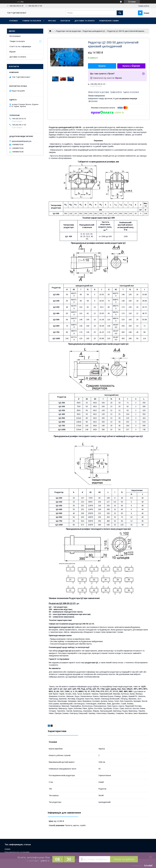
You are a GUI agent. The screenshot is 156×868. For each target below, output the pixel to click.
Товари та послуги (32, 21)
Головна (13, 21)
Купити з (131, 66)
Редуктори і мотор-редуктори (68, 31)
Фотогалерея (15, 36)
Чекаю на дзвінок (124, 859)
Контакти (65, 21)
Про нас (52, 21)
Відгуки (12, 52)
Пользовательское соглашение (17, 852)
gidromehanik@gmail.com (22, 141)
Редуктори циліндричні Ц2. (94, 31)
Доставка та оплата (85, 21)
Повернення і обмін (109, 21)
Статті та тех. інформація (20, 46)
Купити (102, 66)
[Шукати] (120, 13)
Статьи (7, 849)
